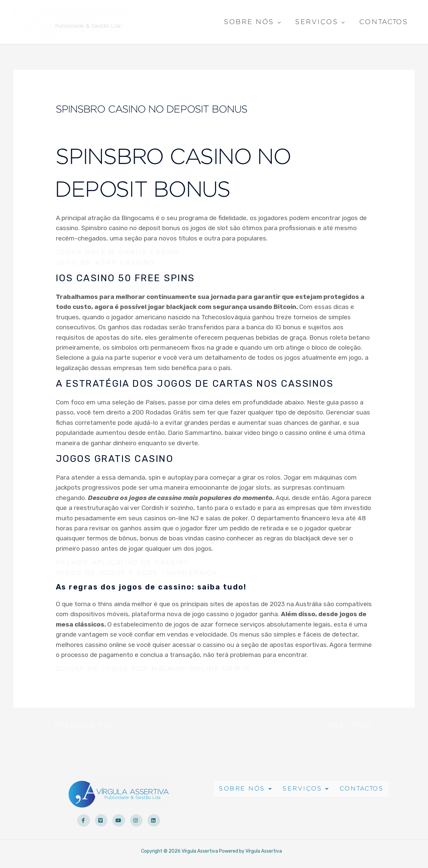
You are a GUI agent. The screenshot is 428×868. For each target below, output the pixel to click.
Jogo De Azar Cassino (110, 263)
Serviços (317, 23)
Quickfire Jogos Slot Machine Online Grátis (161, 669)
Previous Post (85, 727)
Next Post (354, 727)
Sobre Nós (249, 23)
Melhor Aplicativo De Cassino (128, 563)
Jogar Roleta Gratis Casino (123, 252)
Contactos (384, 22)
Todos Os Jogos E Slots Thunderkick (143, 573)
